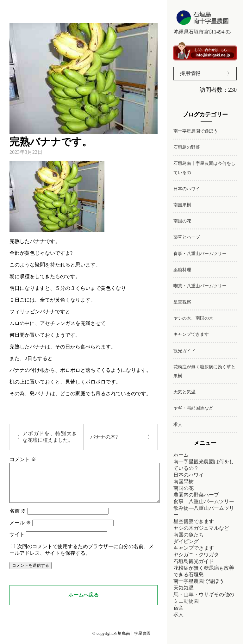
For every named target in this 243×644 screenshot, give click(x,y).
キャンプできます (191, 334)
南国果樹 (182, 205)
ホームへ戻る (84, 602)
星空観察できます (194, 521)
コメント (23, 459)
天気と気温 (184, 392)
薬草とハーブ (187, 237)
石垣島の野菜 (187, 147)
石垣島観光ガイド (194, 561)
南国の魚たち (189, 535)
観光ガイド (184, 351)
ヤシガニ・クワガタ (196, 555)
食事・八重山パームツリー (200, 254)
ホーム (181, 455)
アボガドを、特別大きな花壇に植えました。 (50, 437)
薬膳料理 (182, 270)
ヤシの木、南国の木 (193, 318)
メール (20, 530)
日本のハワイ (187, 189)
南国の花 (182, 221)
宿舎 (178, 608)
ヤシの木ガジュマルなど (201, 528)
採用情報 (190, 73)
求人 (178, 425)
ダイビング (186, 541)
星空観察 (182, 302)
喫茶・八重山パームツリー (200, 286)
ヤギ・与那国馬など (193, 408)
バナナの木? (104, 437)
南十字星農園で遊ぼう (196, 131)
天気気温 (184, 588)
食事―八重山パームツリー (204, 501)
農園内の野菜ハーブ (196, 495)
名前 (18, 519)
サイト (17, 542)
